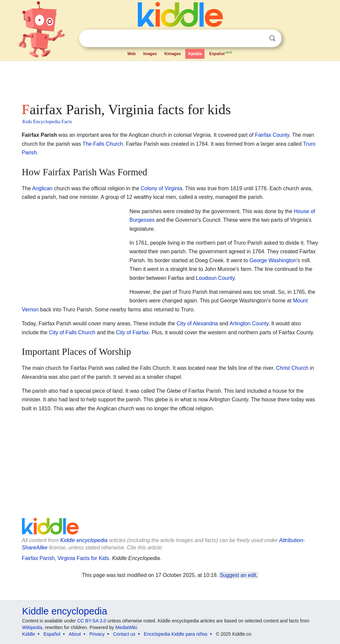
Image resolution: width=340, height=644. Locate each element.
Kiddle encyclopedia (84, 540)
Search (272, 38)
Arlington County (249, 323)
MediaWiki (126, 627)
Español (221, 53)
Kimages (173, 54)
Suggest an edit (238, 575)
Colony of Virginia (162, 188)
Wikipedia (32, 627)
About (75, 634)
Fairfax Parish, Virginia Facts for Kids (66, 558)
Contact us (124, 634)
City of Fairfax (132, 332)
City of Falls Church (72, 332)
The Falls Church (103, 144)
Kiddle (29, 634)
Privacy (97, 634)
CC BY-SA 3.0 (91, 621)
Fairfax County (272, 135)
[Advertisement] (170, 80)
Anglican (42, 188)
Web (132, 54)
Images (150, 54)
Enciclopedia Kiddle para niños (175, 634)
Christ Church (292, 368)
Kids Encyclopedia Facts (47, 121)
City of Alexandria (197, 323)
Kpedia (195, 54)
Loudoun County (215, 278)
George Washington (273, 260)
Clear (259, 39)
